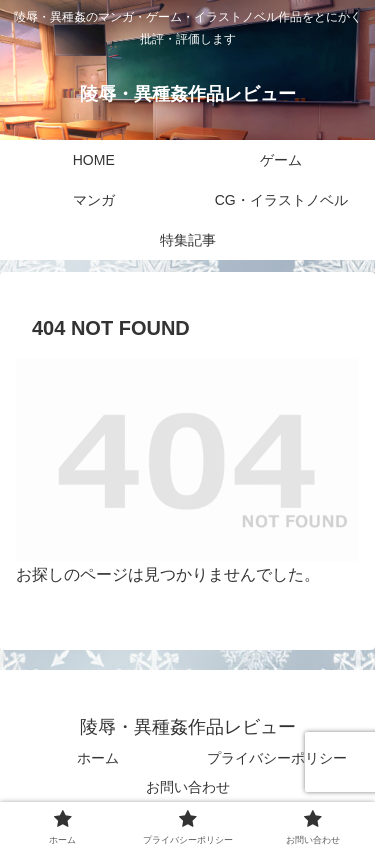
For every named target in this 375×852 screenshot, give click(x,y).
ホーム (98, 758)
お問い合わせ (188, 787)
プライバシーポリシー (277, 758)
